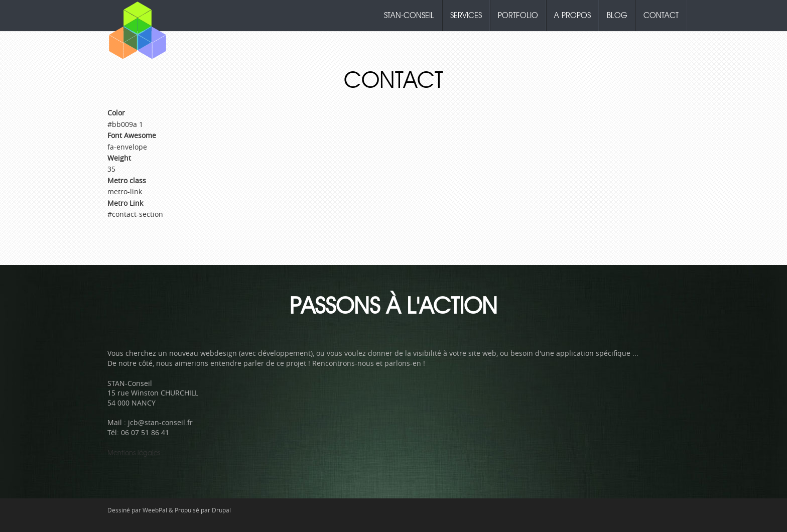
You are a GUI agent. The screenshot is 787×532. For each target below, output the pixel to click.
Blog (617, 16)
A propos (572, 16)
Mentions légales (134, 453)
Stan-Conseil (409, 16)
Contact (661, 16)
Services (466, 16)
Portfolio (518, 16)
